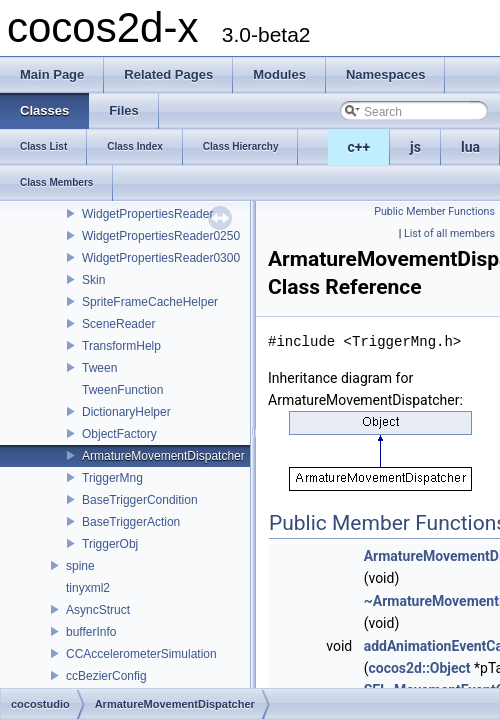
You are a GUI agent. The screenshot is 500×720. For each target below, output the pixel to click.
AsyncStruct (98, 610)
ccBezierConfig (106, 676)
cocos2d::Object (419, 668)
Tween (99, 368)
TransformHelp (121, 346)
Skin (93, 280)
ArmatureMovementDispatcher (163, 456)
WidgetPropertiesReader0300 (161, 258)
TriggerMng (112, 478)
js (415, 147)
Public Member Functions (434, 211)
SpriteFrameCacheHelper (150, 302)
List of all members (449, 233)
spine (80, 566)
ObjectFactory (119, 434)
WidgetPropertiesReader (147, 214)
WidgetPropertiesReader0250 (161, 236)
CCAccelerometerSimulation (141, 654)
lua (470, 147)
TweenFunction (122, 390)
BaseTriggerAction (131, 522)
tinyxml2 (88, 588)
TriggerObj (110, 544)
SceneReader (118, 324)
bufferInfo (91, 632)
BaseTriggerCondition (140, 500)
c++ (359, 147)
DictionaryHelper (126, 412)
